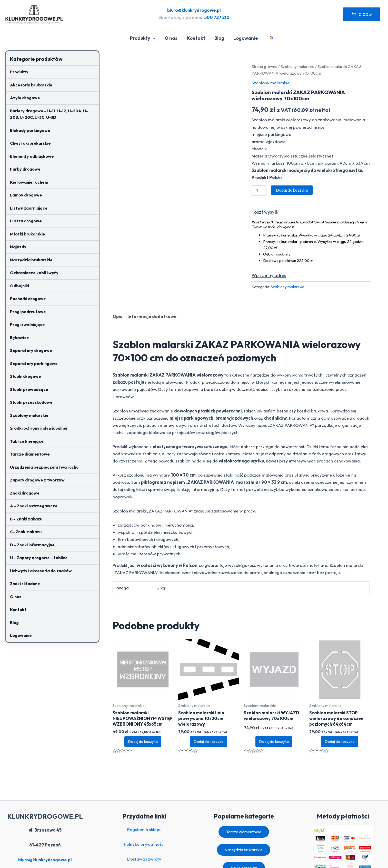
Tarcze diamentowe (30, 454)
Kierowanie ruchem (29, 182)
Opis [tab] (117, 316)
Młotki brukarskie (28, 234)
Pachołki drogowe (28, 299)
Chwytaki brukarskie (30, 143)
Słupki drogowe (26, 376)
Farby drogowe (25, 169)
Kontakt (196, 38)
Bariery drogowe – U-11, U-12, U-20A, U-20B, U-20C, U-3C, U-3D (49, 114)
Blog (219, 38)
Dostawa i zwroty (144, 859)
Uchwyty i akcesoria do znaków (41, 571)
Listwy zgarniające (29, 208)
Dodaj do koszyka (292, 190)
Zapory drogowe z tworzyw (37, 480)
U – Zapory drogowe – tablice (39, 558)
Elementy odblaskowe (32, 156)
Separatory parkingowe (34, 363)
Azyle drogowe (25, 98)
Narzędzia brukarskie (31, 260)
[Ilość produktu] (259, 191)
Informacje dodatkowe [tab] (152, 316)
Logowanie (246, 38)
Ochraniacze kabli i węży (34, 273)
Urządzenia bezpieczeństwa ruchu (44, 467)
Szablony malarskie (29, 415)
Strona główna (265, 66)
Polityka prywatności (144, 844)
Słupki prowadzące (29, 389)
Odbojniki (19, 286)
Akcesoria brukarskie (31, 85)
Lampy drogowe (26, 195)
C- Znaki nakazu (26, 532)
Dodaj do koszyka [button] (143, 741)
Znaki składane (25, 584)
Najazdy (18, 247)
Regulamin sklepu (144, 829)
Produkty (143, 38)
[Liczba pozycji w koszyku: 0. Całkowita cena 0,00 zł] (362, 14)
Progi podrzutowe (28, 312)
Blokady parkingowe (30, 130)
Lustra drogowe (26, 221)
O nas (171, 38)
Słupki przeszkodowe (31, 402)
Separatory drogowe (31, 350)
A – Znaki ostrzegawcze (34, 506)
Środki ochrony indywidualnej (39, 428)
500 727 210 (217, 17)
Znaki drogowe (25, 493)
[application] (153, 38)
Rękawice (19, 338)
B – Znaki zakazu (26, 519)
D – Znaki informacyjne (32, 545)
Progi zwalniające (27, 324)
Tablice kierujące (27, 441)
